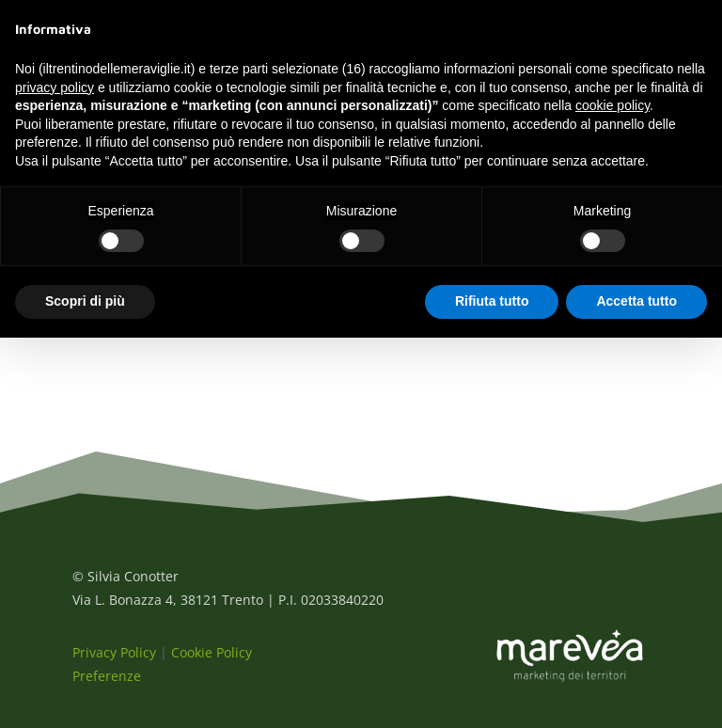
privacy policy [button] (55, 87)
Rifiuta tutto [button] (492, 301)
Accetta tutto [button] (636, 301)
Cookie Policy (212, 652)
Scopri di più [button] (85, 301)
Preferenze (107, 676)
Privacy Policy (114, 652)
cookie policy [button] (612, 105)
